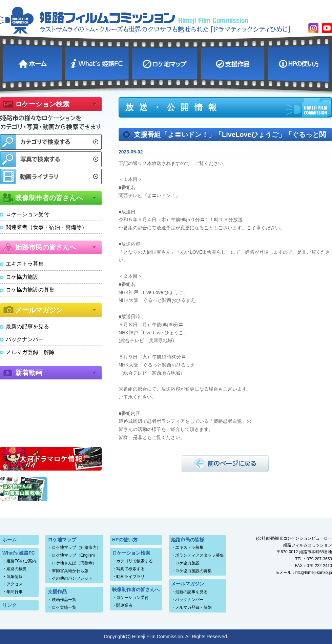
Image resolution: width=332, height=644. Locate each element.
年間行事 (15, 592)
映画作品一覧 (64, 600)
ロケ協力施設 (22, 277)
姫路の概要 (17, 569)
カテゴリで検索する (134, 561)
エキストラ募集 (25, 264)
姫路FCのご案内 (21, 561)
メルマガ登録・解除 (30, 352)
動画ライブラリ (130, 577)
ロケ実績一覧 (64, 607)
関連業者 (124, 605)
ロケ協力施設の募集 (30, 290)
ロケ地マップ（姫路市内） (76, 547)
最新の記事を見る (27, 326)
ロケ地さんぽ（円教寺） (74, 563)
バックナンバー (25, 339)
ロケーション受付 (27, 214)
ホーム (33, 63)
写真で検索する (130, 569)
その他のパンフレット (72, 578)
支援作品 (233, 63)
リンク (9, 605)
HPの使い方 (299, 63)
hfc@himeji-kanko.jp (314, 573)
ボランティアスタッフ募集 (200, 555)
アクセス (15, 584)
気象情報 (15, 577)
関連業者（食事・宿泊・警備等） (46, 227)
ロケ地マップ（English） (75, 555)
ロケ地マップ (166, 63)
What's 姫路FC (98, 63)
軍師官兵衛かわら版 (70, 571)
